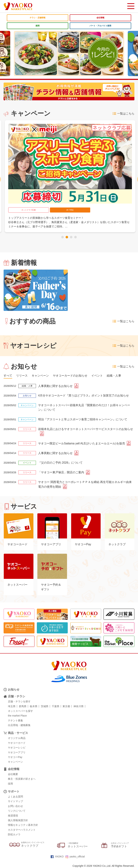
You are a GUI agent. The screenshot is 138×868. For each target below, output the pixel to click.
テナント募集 (15, 720)
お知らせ (14, 689)
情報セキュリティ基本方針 (23, 825)
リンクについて (17, 811)
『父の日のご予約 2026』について (60, 463)
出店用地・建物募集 (19, 725)
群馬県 (23, 706)
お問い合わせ (15, 806)
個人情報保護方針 (18, 820)
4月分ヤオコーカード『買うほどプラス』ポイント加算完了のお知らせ (83, 395)
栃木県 (34, 706)
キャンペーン (15, 762)
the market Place (17, 716)
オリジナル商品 (17, 738)
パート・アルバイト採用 (100, 26)
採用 (38, 26)
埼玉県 (12, 706)
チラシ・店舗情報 (38, 18)
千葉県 (56, 706)
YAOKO (57, 857)
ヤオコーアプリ (17, 752)
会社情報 (100, 18)
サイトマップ (15, 801)
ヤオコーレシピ (17, 748)
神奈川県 (79, 706)
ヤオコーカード (17, 743)
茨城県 (45, 706)
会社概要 (13, 774)
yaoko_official (75, 857)
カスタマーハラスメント (22, 830)
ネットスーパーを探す (20, 711)
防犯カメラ (14, 834)
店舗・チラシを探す (19, 701)
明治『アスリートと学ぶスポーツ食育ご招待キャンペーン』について (83, 419)
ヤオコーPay (15, 757)
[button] (63, 237)
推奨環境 (13, 816)
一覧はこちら (124, 114)
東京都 (66, 706)
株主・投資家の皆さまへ (22, 779)
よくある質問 (15, 797)
